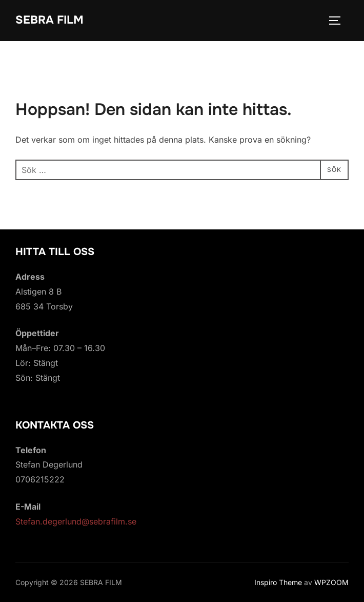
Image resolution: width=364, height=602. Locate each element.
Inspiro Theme (278, 582)
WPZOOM (331, 582)
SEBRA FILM (49, 20)
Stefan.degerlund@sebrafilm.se (76, 521)
